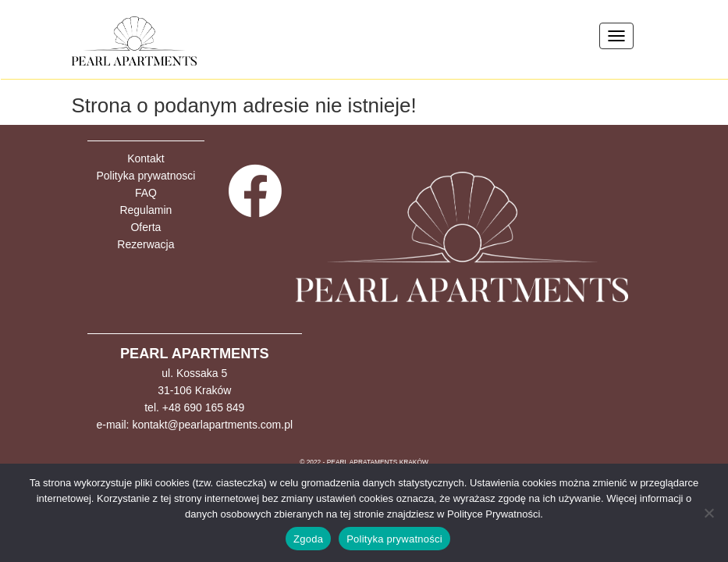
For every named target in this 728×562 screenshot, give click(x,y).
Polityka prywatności (394, 539)
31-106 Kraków (194, 390)
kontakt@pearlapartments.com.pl (212, 425)
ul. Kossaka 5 (194, 373)
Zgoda (308, 539)
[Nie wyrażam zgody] (708, 513)
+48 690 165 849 (204, 407)
